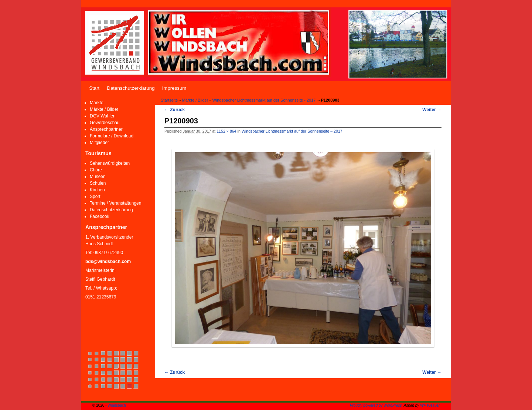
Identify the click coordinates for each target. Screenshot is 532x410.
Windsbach (117, 405)
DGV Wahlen (103, 116)
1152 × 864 (226, 131)
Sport (95, 197)
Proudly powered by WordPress (376, 405)
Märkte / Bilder (104, 109)
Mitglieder (99, 143)
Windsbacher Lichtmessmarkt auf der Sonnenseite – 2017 (292, 131)
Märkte (97, 103)
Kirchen (97, 190)
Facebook (100, 216)
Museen (98, 177)
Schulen (98, 183)
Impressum (174, 88)
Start (94, 88)
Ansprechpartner (106, 129)
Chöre (96, 170)
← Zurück (175, 110)
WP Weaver (430, 405)
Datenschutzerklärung (131, 88)
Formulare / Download (112, 136)
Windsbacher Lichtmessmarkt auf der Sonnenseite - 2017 (264, 100)
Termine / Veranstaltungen (115, 203)
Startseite (169, 100)
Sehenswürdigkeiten (110, 163)
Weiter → (432, 110)
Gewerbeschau (105, 123)
